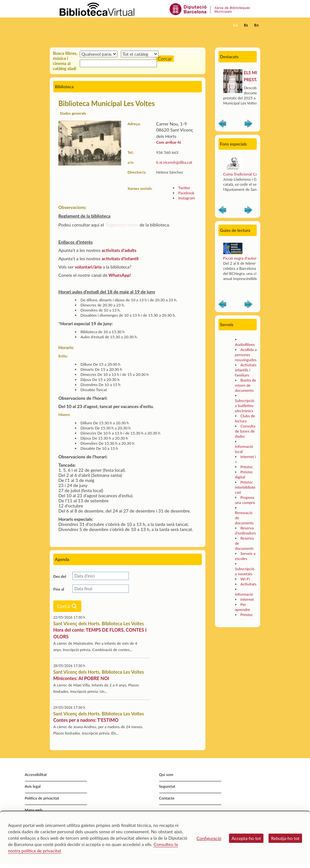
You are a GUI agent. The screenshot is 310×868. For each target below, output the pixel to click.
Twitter (184, 188)
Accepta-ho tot (246, 838)
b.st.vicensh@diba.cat (174, 162)
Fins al (59, 589)
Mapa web (34, 810)
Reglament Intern (122, 225)
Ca (235, 25)
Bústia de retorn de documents (246, 385)
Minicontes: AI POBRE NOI (81, 678)
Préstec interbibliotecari (245, 487)
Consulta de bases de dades (245, 431)
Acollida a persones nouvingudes (246, 355)
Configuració (209, 838)
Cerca (67, 606)
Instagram (187, 198)
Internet (247, 599)
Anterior (222, 125)
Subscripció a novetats (245, 571)
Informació (244, 594)
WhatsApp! (120, 275)
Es (246, 25)
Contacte (167, 798)
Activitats (248, 584)
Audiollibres (245, 344)
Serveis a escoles (245, 556)
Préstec (247, 467)
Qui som (166, 775)
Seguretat (167, 786)
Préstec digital (244, 474)
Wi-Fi (245, 579)
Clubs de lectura (245, 418)
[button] (257, 34)
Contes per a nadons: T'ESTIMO (86, 720)
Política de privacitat (42, 798)
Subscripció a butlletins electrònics (245, 406)
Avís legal (33, 786)
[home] (75, 25)
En (256, 25)
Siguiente (248, 125)
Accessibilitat (36, 775)
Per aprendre (243, 607)
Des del (60, 576)
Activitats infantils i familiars (246, 370)
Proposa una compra (245, 500)
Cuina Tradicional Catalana (245, 174)
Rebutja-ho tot (285, 838)
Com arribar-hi (169, 142)
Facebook (186, 193)
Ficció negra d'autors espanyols (250, 258)
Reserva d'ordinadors (246, 531)
